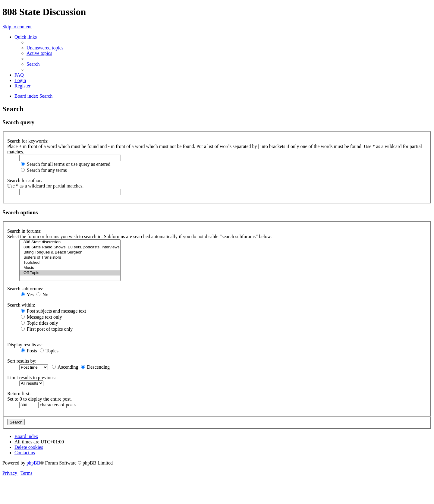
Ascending (65, 367)
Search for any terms (44, 170)
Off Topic (70, 273)
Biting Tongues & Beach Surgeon (70, 252)
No (42, 295)
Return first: (19, 394)
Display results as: (25, 345)
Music (70, 268)
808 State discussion (70, 242)
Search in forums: (24, 231)
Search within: (21, 305)
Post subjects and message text (53, 311)
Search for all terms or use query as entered (66, 164)
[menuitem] (45, 48)
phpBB (33, 463)
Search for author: (25, 180)
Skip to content (17, 27)
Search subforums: (25, 289)
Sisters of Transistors (70, 258)
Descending (96, 367)
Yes (27, 295)
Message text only (41, 317)
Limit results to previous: (31, 378)
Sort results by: (22, 361)
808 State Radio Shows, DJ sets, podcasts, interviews (70, 247)
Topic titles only (39, 323)
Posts (29, 351)
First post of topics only (47, 329)
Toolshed (70, 263)
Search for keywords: (28, 141)
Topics (49, 351)
